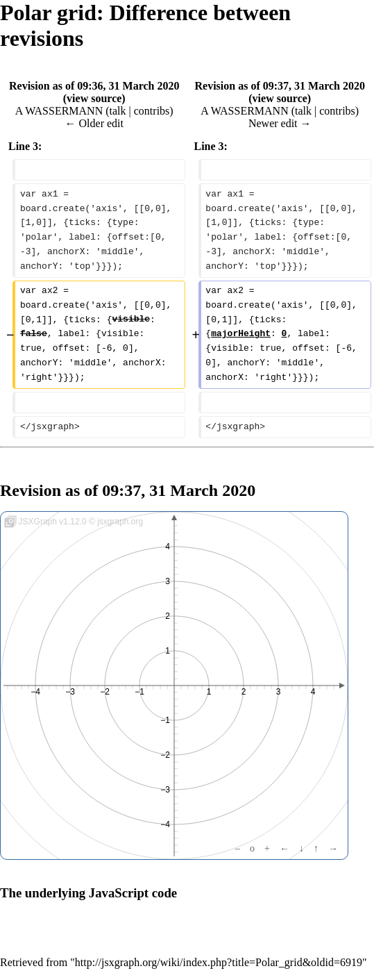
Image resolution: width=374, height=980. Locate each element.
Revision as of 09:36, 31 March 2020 (94, 86)
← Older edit (94, 123)
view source (94, 98)
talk (118, 111)
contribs (152, 111)
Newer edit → (280, 123)
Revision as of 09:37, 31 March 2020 (280, 86)
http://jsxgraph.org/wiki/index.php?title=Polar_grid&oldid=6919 (219, 962)
